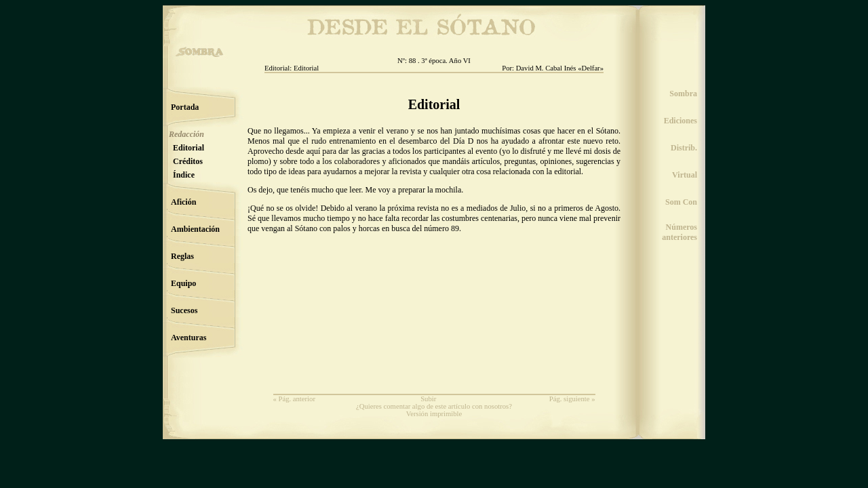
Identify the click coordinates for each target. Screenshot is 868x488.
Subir (428, 399)
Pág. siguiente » (572, 399)
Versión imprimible (434, 414)
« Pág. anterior (294, 399)
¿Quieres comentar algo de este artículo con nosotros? (434, 406)
